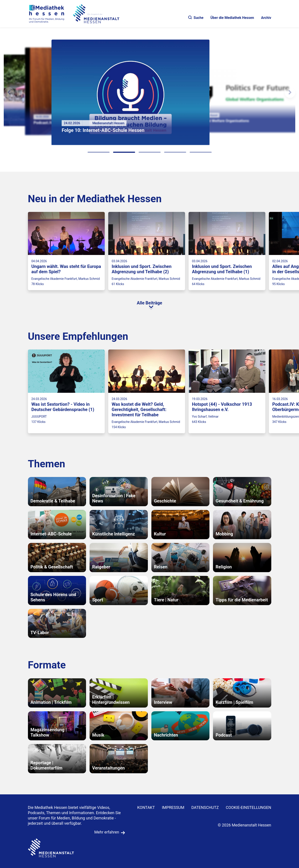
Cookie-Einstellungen (248, 807)
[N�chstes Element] (290, 93)
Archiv (266, 18)
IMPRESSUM (173, 807)
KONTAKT (146, 807)
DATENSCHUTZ (205, 807)
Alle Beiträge (149, 303)
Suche (196, 18)
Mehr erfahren (107, 832)
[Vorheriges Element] (9, 93)
